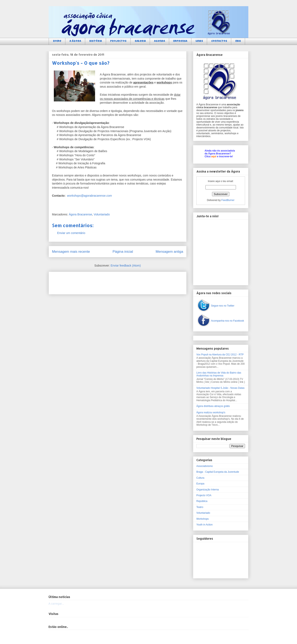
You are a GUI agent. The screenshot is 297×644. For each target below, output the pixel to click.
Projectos (118, 41)
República (202, 501)
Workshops (203, 519)
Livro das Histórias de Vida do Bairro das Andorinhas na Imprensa (219, 374)
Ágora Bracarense (81, 214)
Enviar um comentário (71, 233)
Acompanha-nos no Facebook (227, 321)
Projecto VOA (204, 495)
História (96, 41)
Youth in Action (204, 525)
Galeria (140, 41)
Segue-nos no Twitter (223, 306)
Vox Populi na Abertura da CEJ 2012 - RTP (220, 355)
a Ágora (75, 41)
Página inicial (123, 252)
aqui (214, 156)
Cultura (200, 478)
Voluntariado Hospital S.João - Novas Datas (220, 388)
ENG (238, 41)
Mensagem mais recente (71, 252)
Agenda (160, 41)
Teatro (200, 507)
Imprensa (180, 41)
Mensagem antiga (169, 252)
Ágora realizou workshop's (211, 412)
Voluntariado (102, 214)
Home (57, 41)
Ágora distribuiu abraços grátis (213, 406)
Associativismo (204, 466)
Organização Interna (208, 490)
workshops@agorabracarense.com (89, 196)
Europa (200, 484)
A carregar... (56, 604)
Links (199, 41)
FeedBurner (228, 200)
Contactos (219, 41)
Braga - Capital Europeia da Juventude (218, 472)
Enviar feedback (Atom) (126, 266)
